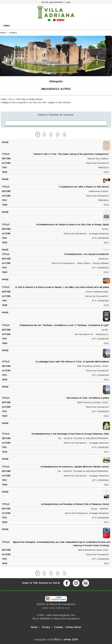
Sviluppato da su (56, 639)
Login (68, 2)
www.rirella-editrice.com (56, 608)
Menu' (6, 26)
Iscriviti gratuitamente (52, 2)
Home (3, 33)
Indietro (14, 33)
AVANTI (74, 135)
